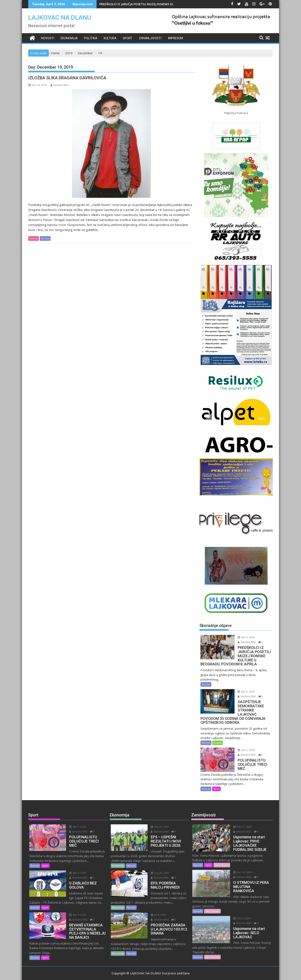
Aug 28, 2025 (156, 869)
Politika (91, 38)
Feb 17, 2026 (239, 823)
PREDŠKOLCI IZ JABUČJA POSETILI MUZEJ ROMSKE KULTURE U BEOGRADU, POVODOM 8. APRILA (166, 4)
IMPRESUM (175, 38)
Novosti (48, 38)
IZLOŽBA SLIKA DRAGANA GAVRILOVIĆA (67, 78)
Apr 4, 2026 (74, 865)
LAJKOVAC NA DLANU (60, 17)
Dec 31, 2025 (156, 823)
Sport (128, 38)
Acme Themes (192, 973)
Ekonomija (69, 38)
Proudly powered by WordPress (123, 973)
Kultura (110, 38)
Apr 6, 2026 (243, 637)
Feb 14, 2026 (239, 868)
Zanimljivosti (150, 38)
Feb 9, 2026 (238, 910)
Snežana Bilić (60, 85)
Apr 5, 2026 (243, 746)
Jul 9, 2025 (155, 911)
